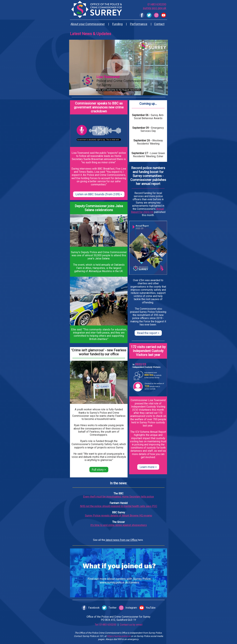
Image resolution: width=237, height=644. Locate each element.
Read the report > (148, 333)
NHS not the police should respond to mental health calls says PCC (119, 506)
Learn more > (148, 467)
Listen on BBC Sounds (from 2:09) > (99, 194)
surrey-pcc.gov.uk (155, 8)
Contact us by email (131, 625)
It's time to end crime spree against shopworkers (119, 525)
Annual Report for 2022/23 (147, 210)
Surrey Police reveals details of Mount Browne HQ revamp (118, 516)
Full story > (99, 470)
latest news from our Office (121, 540)
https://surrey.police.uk (119, 636)
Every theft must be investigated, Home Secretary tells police (118, 497)
